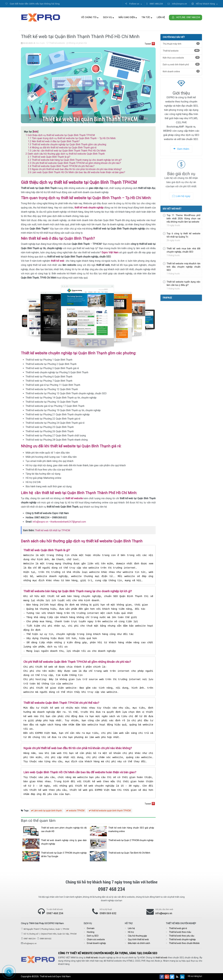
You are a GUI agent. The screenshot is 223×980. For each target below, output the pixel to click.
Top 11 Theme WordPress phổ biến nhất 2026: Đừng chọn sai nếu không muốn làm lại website (184, 218)
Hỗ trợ (131, 932)
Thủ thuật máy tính (181, 44)
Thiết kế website (56, 43)
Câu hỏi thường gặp (137, 936)
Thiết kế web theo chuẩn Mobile (184, 943)
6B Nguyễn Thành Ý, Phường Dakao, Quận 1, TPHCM (46, 929)
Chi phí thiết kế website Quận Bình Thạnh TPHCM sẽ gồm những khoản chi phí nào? (74, 163)
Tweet (148, 44)
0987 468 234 (55, 913)
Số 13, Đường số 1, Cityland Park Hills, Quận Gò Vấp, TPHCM (50, 934)
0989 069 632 (108, 913)
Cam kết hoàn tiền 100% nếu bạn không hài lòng (33, 4)
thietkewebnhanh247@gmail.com (68, 522)
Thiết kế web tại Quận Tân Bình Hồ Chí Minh (129, 853)
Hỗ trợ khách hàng (205, 4)
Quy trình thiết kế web (138, 939)
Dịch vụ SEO (93, 936)
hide (35, 131)
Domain (91, 928)
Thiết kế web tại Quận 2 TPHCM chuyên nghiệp (131, 840)
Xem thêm (181, 149)
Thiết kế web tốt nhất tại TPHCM (52, 530)
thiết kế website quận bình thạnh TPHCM (110, 811)
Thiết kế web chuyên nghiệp (182, 939)
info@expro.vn (177, 4)
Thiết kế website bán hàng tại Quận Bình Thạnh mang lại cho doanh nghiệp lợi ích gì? (75, 160)
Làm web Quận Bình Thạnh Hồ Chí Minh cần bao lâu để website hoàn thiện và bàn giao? (77, 172)
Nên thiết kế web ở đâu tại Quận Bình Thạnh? (54, 141)
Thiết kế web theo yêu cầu (182, 936)
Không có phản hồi (77, 43)
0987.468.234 (155, 4)
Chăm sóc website (96, 939)
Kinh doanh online (181, 71)
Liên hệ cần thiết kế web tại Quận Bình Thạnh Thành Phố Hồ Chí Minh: (67, 151)
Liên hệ (161, 17)
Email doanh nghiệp (96, 943)
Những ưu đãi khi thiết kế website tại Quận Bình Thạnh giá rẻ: (62, 148)
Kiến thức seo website (181, 57)
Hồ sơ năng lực (195, 976)
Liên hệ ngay (181, 196)
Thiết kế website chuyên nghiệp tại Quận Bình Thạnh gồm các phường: (67, 144)
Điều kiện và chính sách (139, 943)
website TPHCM (75, 811)
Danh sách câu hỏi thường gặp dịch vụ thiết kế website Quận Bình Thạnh (65, 154)
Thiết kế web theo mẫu (180, 932)
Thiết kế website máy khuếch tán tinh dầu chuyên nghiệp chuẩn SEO (184, 267)
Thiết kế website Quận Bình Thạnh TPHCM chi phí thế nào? (61, 166)
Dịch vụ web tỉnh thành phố (181, 64)
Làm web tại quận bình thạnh (46, 811)
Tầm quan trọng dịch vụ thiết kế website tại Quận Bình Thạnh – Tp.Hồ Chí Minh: (72, 138)
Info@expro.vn (40, 522)
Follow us (133, 4)
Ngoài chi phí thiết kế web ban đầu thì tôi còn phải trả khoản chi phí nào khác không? (75, 169)
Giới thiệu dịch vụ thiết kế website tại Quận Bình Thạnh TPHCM (60, 135)
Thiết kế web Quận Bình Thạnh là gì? (49, 157)
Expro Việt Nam (63, 976)
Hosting (91, 932)
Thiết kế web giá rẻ (178, 928)
